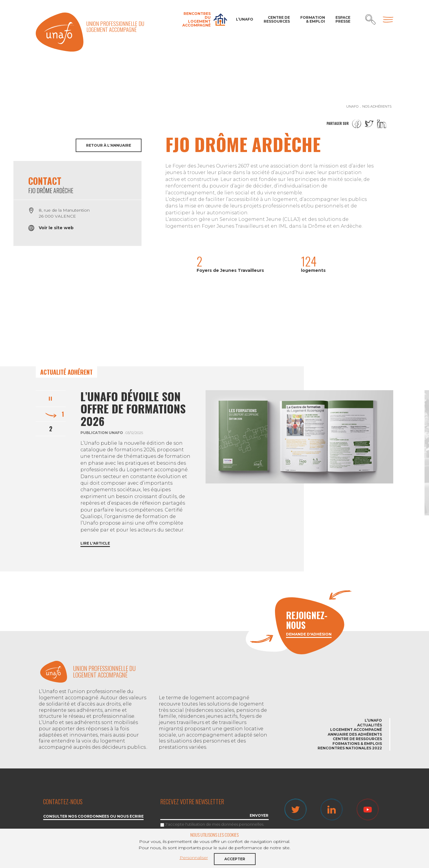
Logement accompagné (356, 730)
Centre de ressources (277, 19)
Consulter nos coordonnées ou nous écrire (93, 817)
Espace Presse (343, 19)
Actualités (370, 725)
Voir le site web (56, 228)
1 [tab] (63, 414)
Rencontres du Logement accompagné (196, 20)
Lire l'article (95, 544)
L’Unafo (245, 19)
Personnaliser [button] (194, 858)
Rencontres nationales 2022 (350, 748)
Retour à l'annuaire (109, 145)
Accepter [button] (235, 859)
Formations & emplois (357, 744)
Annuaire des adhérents (355, 734)
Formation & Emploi (313, 19)
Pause (51, 398)
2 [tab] (51, 429)
